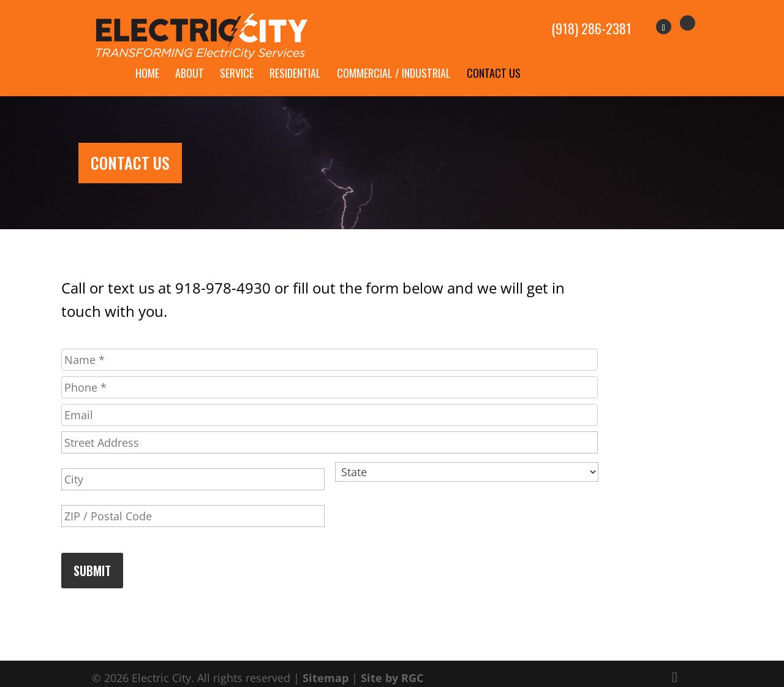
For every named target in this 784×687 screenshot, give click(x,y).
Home (147, 59)
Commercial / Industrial (394, 59)
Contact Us (494, 59)
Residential (295, 59)
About (190, 59)
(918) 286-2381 (591, 22)
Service (237, 59)
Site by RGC (392, 663)
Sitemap (326, 663)
